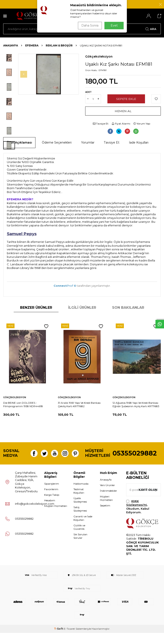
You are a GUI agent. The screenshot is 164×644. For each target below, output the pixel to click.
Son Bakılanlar (128, 308)
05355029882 (135, 459)
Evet (114, 25)
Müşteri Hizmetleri (56, 517)
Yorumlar (88, 142)
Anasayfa (11, 45)
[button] (25, 74)
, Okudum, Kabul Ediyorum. (138, 518)
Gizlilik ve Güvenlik (79, 538)
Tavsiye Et (101, 124)
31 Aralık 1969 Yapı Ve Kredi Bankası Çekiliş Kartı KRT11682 (79, 404)
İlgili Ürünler (82, 308)
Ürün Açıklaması (19, 142)
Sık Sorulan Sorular (80, 547)
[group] (48, 74)
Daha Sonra (89, 25)
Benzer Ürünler (36, 308)
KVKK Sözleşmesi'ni (137, 514)
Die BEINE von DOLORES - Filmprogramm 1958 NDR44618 (23, 404)
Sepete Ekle (126, 99)
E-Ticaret (69, 640)
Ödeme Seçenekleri (57, 142)
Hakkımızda (81, 495)
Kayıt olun (147, 501)
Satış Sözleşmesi (80, 520)
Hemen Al (123, 111)
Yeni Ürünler (107, 496)
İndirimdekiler (108, 502)
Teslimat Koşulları (79, 502)
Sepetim (105, 516)
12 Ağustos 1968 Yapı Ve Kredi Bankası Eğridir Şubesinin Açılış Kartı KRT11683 (136, 404)
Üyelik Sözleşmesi (80, 511)
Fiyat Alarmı (121, 124)
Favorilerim (51, 500)
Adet (88, 92)
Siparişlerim (52, 495)
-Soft (59, 640)
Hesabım (50, 511)
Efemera (32, 45)
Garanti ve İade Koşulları (83, 529)
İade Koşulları (139, 142)
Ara (151, 29)
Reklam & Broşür (59, 45)
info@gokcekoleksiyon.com (35, 515)
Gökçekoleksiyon (99, 56)
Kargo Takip (52, 506)
